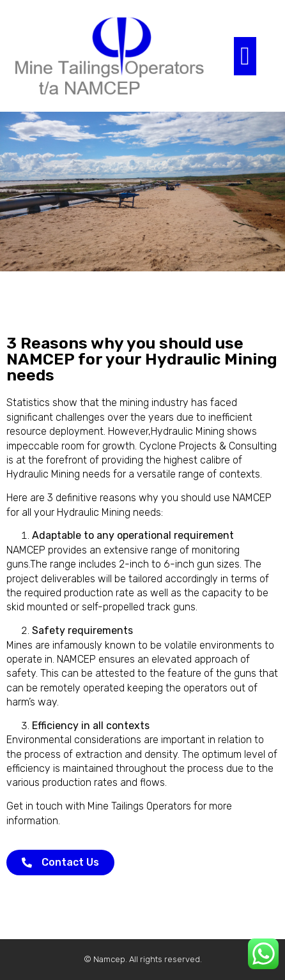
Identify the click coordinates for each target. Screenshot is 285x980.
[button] (245, 56)
